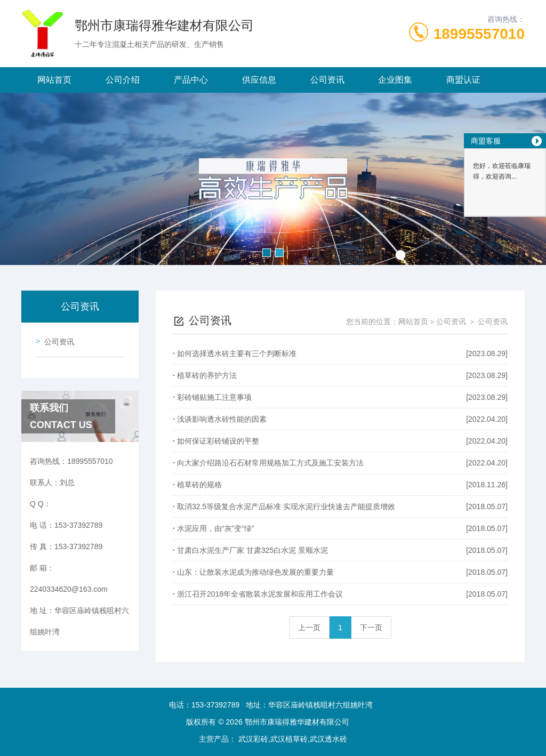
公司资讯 (327, 80)
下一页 (371, 628)
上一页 (309, 628)
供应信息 (259, 80)
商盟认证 (463, 80)
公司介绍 (123, 80)
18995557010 (479, 34)
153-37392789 (215, 705)
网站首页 (54, 80)
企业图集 (395, 80)
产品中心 (191, 80)
